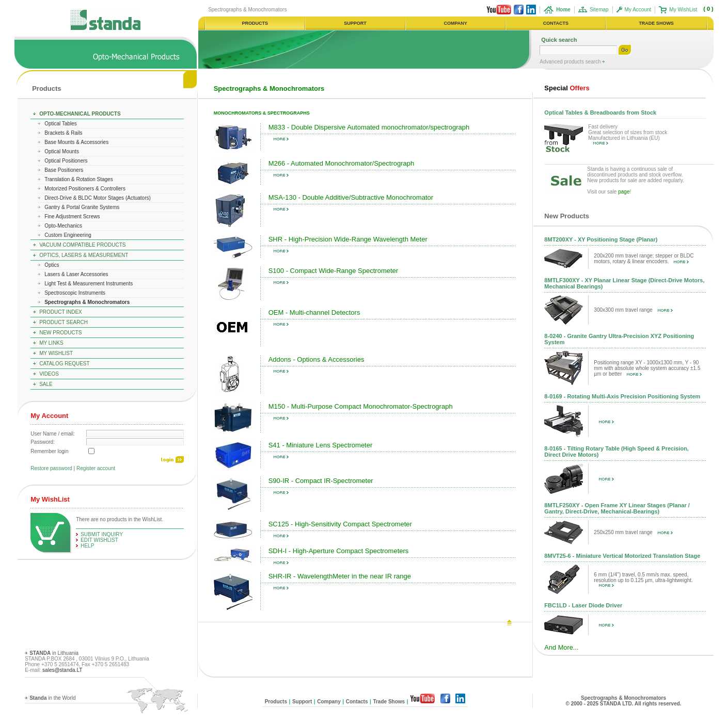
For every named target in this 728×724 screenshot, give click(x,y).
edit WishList (99, 540)
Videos (49, 374)
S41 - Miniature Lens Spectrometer (321, 445)
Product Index (61, 312)
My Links (51, 343)
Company (329, 702)
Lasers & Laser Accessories (76, 274)
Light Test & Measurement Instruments (89, 284)
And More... (561, 647)
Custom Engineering (68, 235)
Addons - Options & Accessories (316, 359)
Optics (52, 265)
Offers (567, 88)
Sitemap (599, 10)
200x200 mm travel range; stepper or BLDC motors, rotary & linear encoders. (644, 259)
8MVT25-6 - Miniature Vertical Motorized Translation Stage (622, 556)
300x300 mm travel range (633, 310)
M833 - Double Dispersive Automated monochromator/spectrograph (369, 127)
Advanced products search (571, 62)
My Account (638, 10)
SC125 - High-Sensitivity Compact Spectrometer (340, 524)
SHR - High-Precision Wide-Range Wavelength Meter (348, 239)
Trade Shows (389, 702)
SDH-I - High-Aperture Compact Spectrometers (339, 551)
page (624, 192)
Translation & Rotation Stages (78, 179)
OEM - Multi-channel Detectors (314, 312)
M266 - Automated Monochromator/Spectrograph (342, 163)
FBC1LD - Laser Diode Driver (583, 605)
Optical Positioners (66, 161)
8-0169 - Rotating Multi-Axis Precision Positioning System (622, 396)
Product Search (64, 322)
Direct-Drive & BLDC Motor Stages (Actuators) (98, 198)
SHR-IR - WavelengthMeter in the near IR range (340, 576)
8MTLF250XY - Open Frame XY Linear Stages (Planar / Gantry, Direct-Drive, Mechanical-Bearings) (617, 508)
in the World (52, 698)
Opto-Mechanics (63, 226)
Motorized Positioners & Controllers (85, 189)
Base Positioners (64, 170)
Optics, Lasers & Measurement (84, 255)
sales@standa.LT (62, 670)
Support (302, 702)
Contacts (357, 702)
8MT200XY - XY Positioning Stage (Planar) (601, 239)
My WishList (683, 10)
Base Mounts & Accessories (76, 142)
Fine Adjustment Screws (72, 216)
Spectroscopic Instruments (75, 293)
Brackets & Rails (63, 133)
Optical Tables (61, 124)
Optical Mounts (62, 151)
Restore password (51, 468)
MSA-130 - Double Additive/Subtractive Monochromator (351, 197)
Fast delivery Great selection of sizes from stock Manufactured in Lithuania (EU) (628, 135)
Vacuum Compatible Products (82, 245)
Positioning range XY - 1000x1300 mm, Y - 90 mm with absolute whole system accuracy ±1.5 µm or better (647, 368)
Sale (46, 384)
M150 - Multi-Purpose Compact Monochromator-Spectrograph (361, 406)
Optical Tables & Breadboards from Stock (600, 112)
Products (46, 89)
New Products (60, 333)
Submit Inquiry (102, 534)
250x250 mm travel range (633, 532)
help (87, 546)
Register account (96, 468)
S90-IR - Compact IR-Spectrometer (321, 481)
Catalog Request (64, 364)
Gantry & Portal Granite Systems (82, 207)
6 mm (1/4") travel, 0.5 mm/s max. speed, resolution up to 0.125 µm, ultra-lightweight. (643, 579)
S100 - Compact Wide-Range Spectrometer (333, 271)
